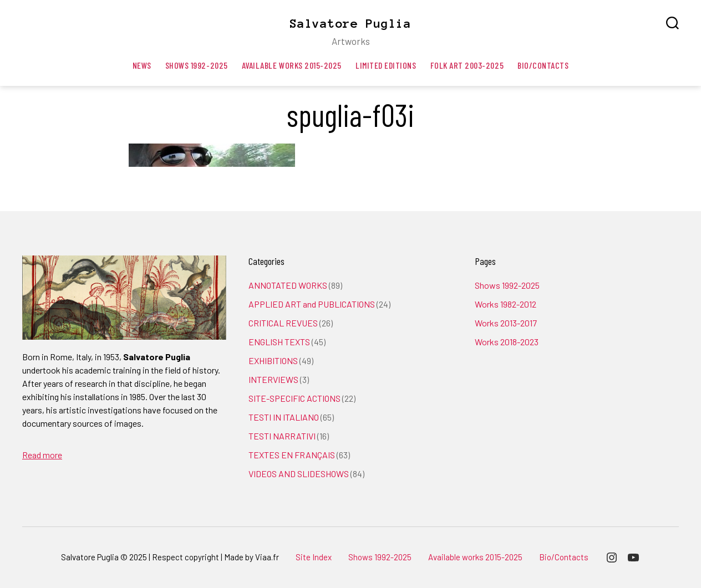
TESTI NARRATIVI (282, 436)
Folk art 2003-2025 (467, 65)
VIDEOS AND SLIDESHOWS (299, 474)
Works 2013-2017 (506, 323)
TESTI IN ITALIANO (284, 417)
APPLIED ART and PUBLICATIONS (312, 304)
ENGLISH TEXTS (279, 342)
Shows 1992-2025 (197, 65)
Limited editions (386, 65)
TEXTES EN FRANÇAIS (292, 455)
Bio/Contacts (543, 65)
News (142, 65)
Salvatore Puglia (350, 23)
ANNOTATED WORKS (288, 285)
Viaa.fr (267, 557)
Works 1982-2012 (506, 304)
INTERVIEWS (273, 379)
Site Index (314, 557)
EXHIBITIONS (273, 361)
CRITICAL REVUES (283, 323)
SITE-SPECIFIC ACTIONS (294, 398)
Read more (42, 455)
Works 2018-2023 (507, 342)
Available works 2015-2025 (292, 65)
